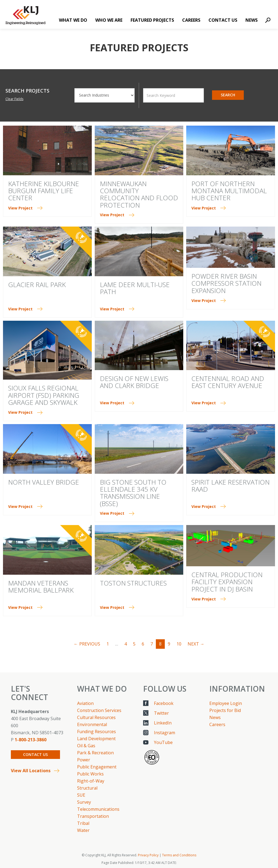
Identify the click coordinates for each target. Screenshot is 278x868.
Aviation (85, 703)
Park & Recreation (95, 753)
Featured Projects (152, 20)
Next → (196, 644)
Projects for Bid (225, 710)
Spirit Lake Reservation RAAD (230, 486)
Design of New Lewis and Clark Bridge (134, 382)
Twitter (161, 713)
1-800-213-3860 (31, 740)
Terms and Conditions (179, 855)
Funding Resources (97, 732)
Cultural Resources (96, 717)
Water (83, 830)
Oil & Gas (86, 746)
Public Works (90, 774)
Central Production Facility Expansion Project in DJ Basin (227, 582)
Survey (84, 802)
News (252, 20)
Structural (87, 788)
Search (228, 95)
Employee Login (226, 703)
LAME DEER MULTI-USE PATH (135, 288)
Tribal (83, 823)
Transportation (93, 816)
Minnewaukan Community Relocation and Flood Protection (139, 194)
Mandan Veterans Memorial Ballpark (41, 586)
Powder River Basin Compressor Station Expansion (226, 283)
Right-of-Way (91, 781)
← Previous (87, 644)
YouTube (163, 742)
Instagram (165, 733)
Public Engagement (97, 767)
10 (179, 644)
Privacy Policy (148, 855)
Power (84, 760)
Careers (191, 20)
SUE (81, 795)
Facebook (164, 703)
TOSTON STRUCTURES (133, 583)
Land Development (96, 739)
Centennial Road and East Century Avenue (228, 382)
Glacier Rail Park (37, 284)
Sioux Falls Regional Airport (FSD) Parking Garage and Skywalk (44, 395)
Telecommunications (98, 809)
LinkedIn (163, 723)
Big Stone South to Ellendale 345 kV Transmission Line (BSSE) (133, 493)
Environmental (92, 724)
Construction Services (99, 710)
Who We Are (109, 20)
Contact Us (223, 20)
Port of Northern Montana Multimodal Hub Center (229, 191)
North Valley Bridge (44, 482)
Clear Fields (14, 99)
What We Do (73, 20)
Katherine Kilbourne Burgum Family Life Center (44, 191)
